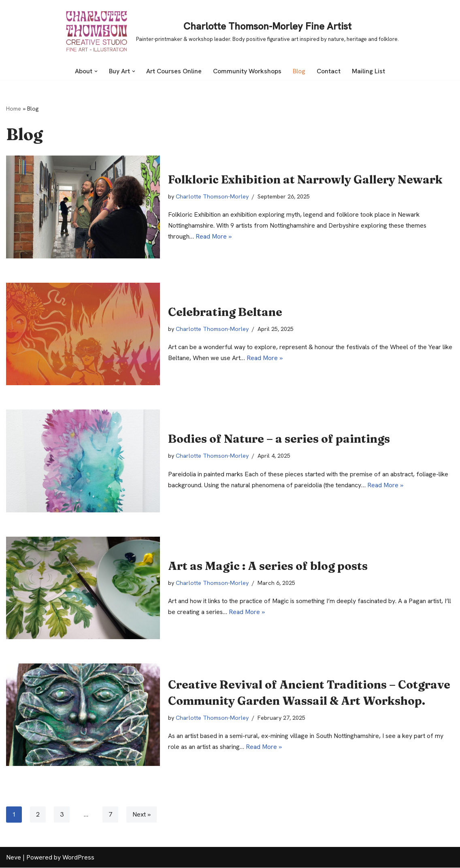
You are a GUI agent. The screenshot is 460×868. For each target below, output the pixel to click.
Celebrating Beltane (225, 312)
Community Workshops (248, 71)
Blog (300, 71)
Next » (142, 815)
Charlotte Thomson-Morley (213, 196)
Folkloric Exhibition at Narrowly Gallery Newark (305, 179)
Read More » (214, 237)
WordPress (78, 858)
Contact (330, 71)
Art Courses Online (174, 71)
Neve (14, 858)
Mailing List (370, 71)
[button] (95, 71)
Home (14, 109)
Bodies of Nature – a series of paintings (279, 439)
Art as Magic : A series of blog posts (268, 565)
